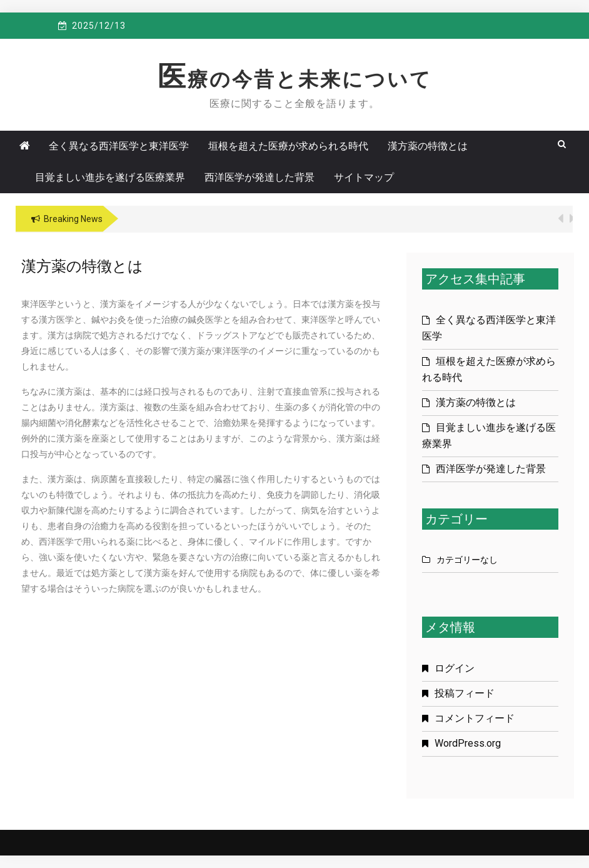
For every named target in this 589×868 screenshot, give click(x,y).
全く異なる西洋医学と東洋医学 (119, 146)
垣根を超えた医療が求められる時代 (288, 146)
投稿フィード (465, 693)
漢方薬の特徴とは (428, 146)
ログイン (455, 668)
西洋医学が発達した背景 (259, 177)
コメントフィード (475, 718)
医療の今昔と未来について (295, 79)
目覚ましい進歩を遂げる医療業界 (110, 177)
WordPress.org (468, 743)
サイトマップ (364, 177)
